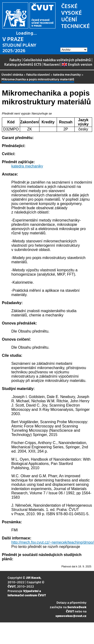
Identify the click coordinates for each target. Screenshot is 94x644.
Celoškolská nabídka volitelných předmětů (57, 60)
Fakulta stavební (38, 74)
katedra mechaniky (67, 74)
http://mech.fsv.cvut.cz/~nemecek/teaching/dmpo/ (53, 542)
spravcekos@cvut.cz (71, 616)
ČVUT (12, 586)
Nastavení (52, 64)
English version (77, 64)
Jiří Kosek (33, 577)
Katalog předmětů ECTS (23, 64)
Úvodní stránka (12, 74)
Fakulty (15, 60)
